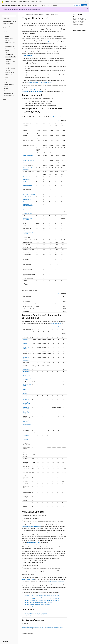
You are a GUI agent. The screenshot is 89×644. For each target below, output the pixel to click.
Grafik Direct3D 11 (54, 14)
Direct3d (47, 14)
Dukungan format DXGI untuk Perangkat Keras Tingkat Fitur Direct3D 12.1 (42, 595)
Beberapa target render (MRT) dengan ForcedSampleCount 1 (27, 220)
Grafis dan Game (29, 14)
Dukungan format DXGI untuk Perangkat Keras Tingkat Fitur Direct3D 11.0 (42, 601)
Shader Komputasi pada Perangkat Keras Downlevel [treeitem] (11, 63)
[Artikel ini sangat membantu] (73, 32)
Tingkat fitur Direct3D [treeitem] (10, 57)
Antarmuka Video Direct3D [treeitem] (9, 96)
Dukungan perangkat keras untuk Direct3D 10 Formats (37, 606)
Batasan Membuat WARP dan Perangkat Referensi (40, 82)
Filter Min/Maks (26, 163)
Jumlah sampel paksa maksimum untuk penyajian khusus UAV (28, 232)
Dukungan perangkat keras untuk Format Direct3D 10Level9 (39, 602)
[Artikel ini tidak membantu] (75, 32)
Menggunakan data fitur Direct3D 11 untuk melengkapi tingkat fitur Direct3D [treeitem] (9, 75)
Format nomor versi (78, 17)
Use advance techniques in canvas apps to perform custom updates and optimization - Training (43, 627)
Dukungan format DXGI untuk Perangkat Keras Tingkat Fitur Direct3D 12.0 (42, 597)
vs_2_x (48, 42)
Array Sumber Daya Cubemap (29, 194)
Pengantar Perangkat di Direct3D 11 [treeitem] (9, 39)
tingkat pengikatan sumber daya (56, 581)
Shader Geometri (26, 177)
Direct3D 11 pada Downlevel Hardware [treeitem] (10, 54)
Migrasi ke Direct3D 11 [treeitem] (8, 93)
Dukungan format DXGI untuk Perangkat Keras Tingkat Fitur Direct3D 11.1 (42, 599)
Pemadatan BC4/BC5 (27, 197)
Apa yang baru (77, 5)
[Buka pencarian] (83, 2)
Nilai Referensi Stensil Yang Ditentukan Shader (27, 359)
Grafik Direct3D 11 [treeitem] (6, 19)
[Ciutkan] (16, 13)
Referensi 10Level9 (30, 90)
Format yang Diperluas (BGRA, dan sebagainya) (26, 403)
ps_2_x (43, 42)
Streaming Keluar (26, 179)
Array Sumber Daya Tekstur (28, 192)
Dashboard (84, 5)
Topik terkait (76, 26)
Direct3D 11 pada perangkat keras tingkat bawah (36, 613)
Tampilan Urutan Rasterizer (28, 160)
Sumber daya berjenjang (28, 155)
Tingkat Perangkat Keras (28, 579)
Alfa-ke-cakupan (26, 202)
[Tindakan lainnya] (66, 14)
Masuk (86, 2)
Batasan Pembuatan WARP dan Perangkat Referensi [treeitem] (10, 46)
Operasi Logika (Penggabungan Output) (26, 412)
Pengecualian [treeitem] (8, 59)
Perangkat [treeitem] (7, 36)
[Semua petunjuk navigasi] (23, 14)
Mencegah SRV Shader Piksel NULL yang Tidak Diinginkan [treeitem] (11, 69)
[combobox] (9, 16)
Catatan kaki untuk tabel (59, 117)
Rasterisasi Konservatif (27, 158)
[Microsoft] (2, 2)
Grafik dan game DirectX (39, 14)
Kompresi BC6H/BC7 (27, 199)
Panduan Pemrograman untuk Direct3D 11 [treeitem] (10, 31)
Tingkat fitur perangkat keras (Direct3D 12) (34, 615)
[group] (45, 419)
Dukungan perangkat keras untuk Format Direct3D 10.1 (37, 604)
